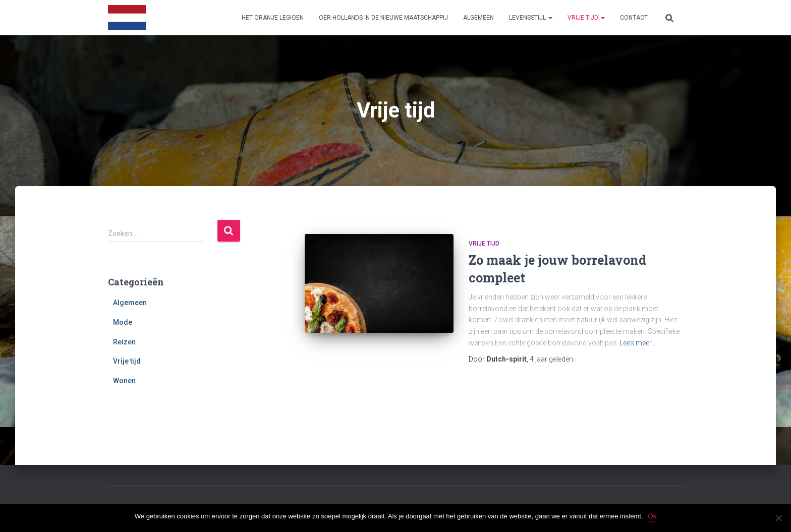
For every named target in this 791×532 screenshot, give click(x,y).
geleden (551, 359)
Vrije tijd (586, 18)
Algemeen (478, 18)
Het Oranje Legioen (273, 18)
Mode (123, 322)
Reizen (124, 342)
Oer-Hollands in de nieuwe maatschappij (383, 18)
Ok (653, 516)
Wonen (124, 381)
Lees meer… (638, 343)
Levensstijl (531, 18)
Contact (634, 18)
